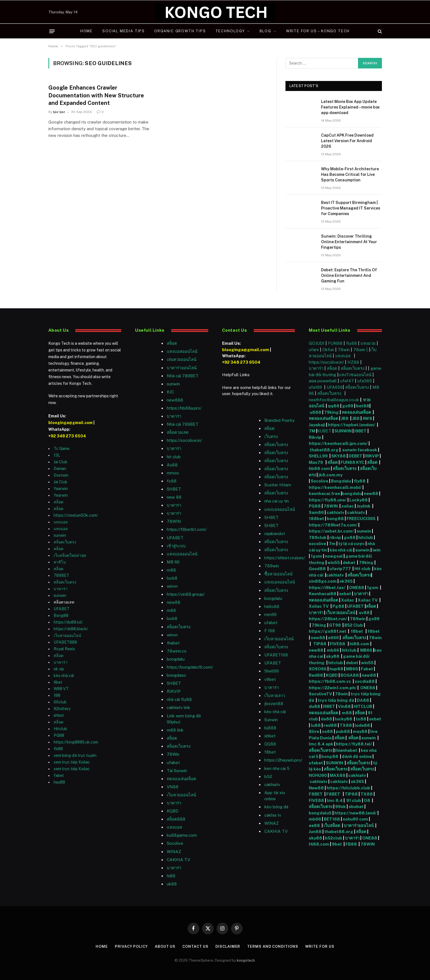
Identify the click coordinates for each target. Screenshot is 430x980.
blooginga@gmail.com (70, 423)
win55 (334, 562)
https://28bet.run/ (328, 619)
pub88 (343, 731)
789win (272, 566)
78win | (361, 350)
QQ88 (270, 744)
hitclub (366, 537)
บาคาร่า (61, 589)
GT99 (335, 625)
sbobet (356, 807)
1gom (316, 556)
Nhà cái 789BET (183, 376)
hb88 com (319, 468)
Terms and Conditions (273, 946)
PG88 (59, 735)
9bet (58, 682)
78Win (173, 754)
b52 (268, 776)
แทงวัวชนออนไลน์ (356, 375)
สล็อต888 (176, 819)
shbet (59, 715)
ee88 (314, 825)
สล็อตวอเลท (178, 432)
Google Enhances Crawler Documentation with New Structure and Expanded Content (96, 95)
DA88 (363, 700)
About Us (165, 946)
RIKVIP (174, 691)
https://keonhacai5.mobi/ (335, 487)
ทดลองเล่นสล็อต (182, 779)
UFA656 (335, 387)
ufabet (173, 763)
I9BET (361, 431)
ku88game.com (182, 835)
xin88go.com (323, 581)
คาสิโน (60, 562)
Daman (60, 469)
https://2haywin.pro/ (283, 760)
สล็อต (59, 502)
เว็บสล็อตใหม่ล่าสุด (70, 555)
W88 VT (61, 689)
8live (314, 731)
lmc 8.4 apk (321, 744)
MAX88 (338, 775)
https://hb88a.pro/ (184, 408)
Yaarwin (61, 489)
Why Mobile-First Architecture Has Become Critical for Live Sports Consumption (350, 174)
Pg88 (338, 606)
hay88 (59, 782)
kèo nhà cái (64, 676)
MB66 (367, 650)
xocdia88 (365, 681)
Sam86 (316, 512)
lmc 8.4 (335, 800)
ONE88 (357, 588)
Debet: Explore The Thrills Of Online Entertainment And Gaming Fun (349, 275)
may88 (360, 731)
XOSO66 (318, 669)
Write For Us (320, 946)
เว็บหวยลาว (275, 695)
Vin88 (344, 706)
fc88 (172, 481)
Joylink (364, 506)
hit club (174, 457)
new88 (174, 602)
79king (331, 412)
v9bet (270, 679)
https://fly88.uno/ (328, 500)
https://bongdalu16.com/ (190, 667)
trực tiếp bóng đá (336, 700)
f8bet (270, 752)
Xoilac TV (367, 600)
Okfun (328, 350)
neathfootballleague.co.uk (335, 400)
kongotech (246, 960)
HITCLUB (363, 706)
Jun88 (316, 832)
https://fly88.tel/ (355, 744)
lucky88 (344, 719)
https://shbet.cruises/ (285, 558)
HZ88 (353, 362)
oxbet (345, 594)
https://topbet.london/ (352, 425)
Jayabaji (317, 425)
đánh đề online (356, 756)
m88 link (175, 730)
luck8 (172, 578)
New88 (316, 788)
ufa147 (347, 381)
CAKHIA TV (178, 860)
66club (60, 702)
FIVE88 (338, 644)
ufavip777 (340, 569)
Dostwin (61, 475)
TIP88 (321, 644)
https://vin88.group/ (186, 594)
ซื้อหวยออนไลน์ (278, 574)
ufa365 (365, 381)
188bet (316, 519)
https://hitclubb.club (349, 788)
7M (312, 431)
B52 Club (353, 625)
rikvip (335, 537)
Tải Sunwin (177, 771)
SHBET (174, 489)
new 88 (174, 497)
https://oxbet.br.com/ (331, 531)
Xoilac (348, 600)
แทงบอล (61, 522)
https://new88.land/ (356, 813)
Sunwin (271, 720)
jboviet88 (274, 704)
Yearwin (61, 495)
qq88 (334, 406)
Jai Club (60, 462)
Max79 (316, 462)
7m (332, 544)
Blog (265, 31)
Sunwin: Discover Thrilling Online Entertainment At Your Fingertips (349, 242)
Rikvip (315, 437)
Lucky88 (359, 500)
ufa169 (316, 387)
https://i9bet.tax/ (327, 588)
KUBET (324, 431)
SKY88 (339, 456)
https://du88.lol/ (68, 622)
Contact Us (195, 946)
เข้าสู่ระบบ (176, 546)
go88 (350, 537)
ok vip (59, 669)
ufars (314, 350)
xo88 (327, 731)
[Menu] (52, 31)
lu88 (316, 725)
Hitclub (60, 729)
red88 (330, 725)
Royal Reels (64, 649)
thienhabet (346, 750)
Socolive (320, 481)
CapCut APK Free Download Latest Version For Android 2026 (347, 141)
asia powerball (323, 381)
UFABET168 (276, 655)
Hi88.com (319, 844)
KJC (170, 392)
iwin (376, 550)
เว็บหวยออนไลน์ (67, 636)
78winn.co (177, 651)
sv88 (364, 613)
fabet (59, 775)
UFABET (62, 609)
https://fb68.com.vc (330, 681)
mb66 (333, 650)
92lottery (62, 709)
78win (344, 350)
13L (57, 455)
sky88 (333, 656)
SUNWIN (343, 431)
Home (87, 31)
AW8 (368, 418)
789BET (61, 575)
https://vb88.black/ (71, 629)
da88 (326, 719)
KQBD (173, 811)
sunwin (60, 535)
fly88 (351, 343)
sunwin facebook (360, 450)
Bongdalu (341, 481)
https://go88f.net (328, 631)
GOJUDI (317, 343)
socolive (317, 544)
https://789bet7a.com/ (333, 525)
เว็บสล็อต (332, 825)
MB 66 (173, 562)
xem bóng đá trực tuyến (75, 755)
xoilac (348, 506)
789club (318, 537)
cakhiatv (272, 785)
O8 (367, 800)
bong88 (335, 519)
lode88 (362, 725)
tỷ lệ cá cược (351, 544)
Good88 (317, 569)
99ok (340, 807)
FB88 (352, 844)
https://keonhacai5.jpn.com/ (338, 443)
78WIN (174, 521)
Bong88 (61, 615)
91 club (354, 800)
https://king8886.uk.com (76, 742)
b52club (334, 838)
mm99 (270, 615)
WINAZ (174, 852)
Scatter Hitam (278, 485)
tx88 (361, 719)
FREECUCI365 (361, 519)
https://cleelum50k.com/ (76, 515)
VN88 (173, 787)
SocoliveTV (320, 694)
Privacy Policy (131, 946)
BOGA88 (350, 675)
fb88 (58, 749)
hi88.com (360, 644)
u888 (316, 412)
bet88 (363, 406)
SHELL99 (318, 456)
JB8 (345, 418)
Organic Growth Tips (180, 31)
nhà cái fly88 (179, 699)
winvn (172, 586)
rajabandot (275, 534)
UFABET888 (65, 642)
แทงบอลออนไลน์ (182, 351)
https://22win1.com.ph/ (333, 688)
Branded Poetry (279, 420)
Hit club (363, 569)
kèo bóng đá (276, 807)
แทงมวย (368, 343)
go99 (348, 406)
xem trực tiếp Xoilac (72, 762)
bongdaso (176, 675)
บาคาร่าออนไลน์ (182, 368)
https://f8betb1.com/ (187, 529)
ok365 (346, 581)
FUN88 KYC (352, 462)
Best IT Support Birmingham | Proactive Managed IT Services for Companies (351, 208)
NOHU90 (318, 775)
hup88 (336, 669)
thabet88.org (324, 450)
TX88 (346, 725)
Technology (230, 31)
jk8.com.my (330, 475)
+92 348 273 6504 (67, 436)
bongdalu (176, 659)
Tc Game (62, 449)
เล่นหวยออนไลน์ (182, 359)
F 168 (270, 631)
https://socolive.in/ (184, 440)
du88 (315, 706)
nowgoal (334, 556)
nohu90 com (355, 819)
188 (57, 695)
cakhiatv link (178, 707)
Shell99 (272, 671)
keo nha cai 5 (277, 768)
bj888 (270, 728)
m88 (171, 570)
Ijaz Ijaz (59, 112)
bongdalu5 (320, 813)
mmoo (173, 473)
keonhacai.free (324, 493)
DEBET (356, 456)
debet (349, 562)
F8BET (316, 794)
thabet (173, 643)
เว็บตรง (271, 436)
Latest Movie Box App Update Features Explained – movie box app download (350, 107)
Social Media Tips (124, 31)
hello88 (272, 606)
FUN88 (335, 343)
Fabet (367, 669)
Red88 (316, 675)
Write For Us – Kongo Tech (318, 31)
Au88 (172, 465)
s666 (334, 638)
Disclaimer (228, 946)
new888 (175, 400)
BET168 (332, 819)
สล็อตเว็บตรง (65, 542)
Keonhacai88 (323, 594)
